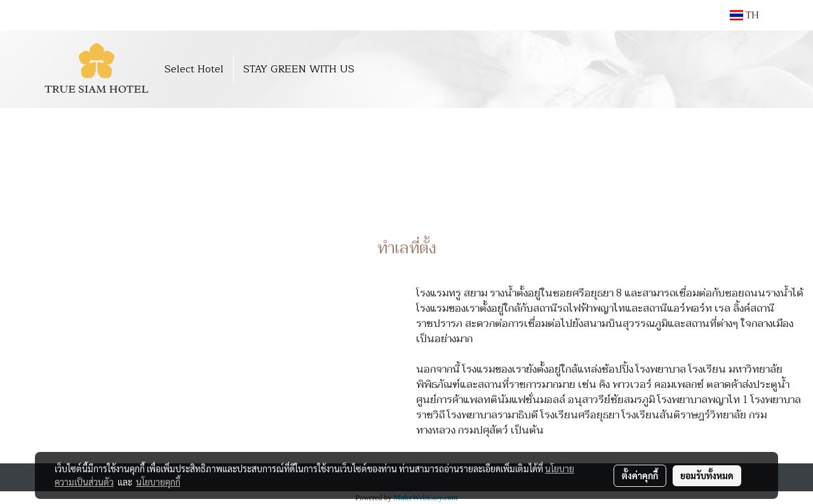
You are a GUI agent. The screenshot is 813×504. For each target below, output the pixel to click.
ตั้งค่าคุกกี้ (640, 475)
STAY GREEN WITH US (299, 69)
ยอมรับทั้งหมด (707, 475)
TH (744, 15)
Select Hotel (194, 69)
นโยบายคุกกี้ (158, 482)
